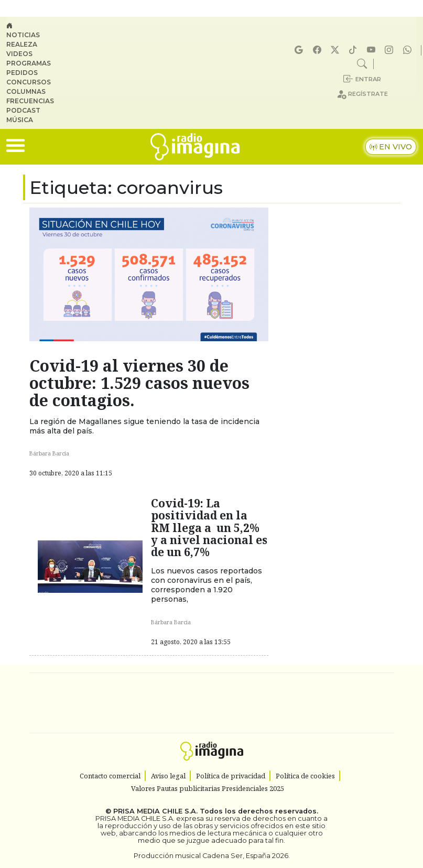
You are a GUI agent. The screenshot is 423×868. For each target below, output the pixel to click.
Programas (29, 63)
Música (20, 120)
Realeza (22, 44)
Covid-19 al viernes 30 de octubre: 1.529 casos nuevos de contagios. (139, 383)
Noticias (23, 35)
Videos (19, 54)
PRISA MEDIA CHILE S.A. (155, 811)
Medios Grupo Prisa (212, 721)
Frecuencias (30, 101)
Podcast (23, 110)
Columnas (26, 91)
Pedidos (22, 73)
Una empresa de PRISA (212, 696)
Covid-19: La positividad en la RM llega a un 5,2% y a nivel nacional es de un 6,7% (209, 527)
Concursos (29, 82)
